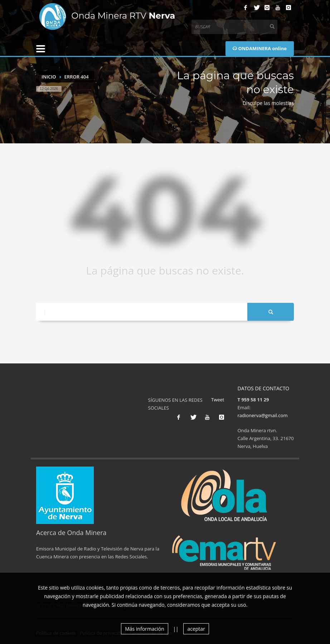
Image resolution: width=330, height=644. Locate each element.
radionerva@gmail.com (263, 415)
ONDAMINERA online (260, 48)
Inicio (49, 77)
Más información (145, 629)
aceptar (196, 629)
